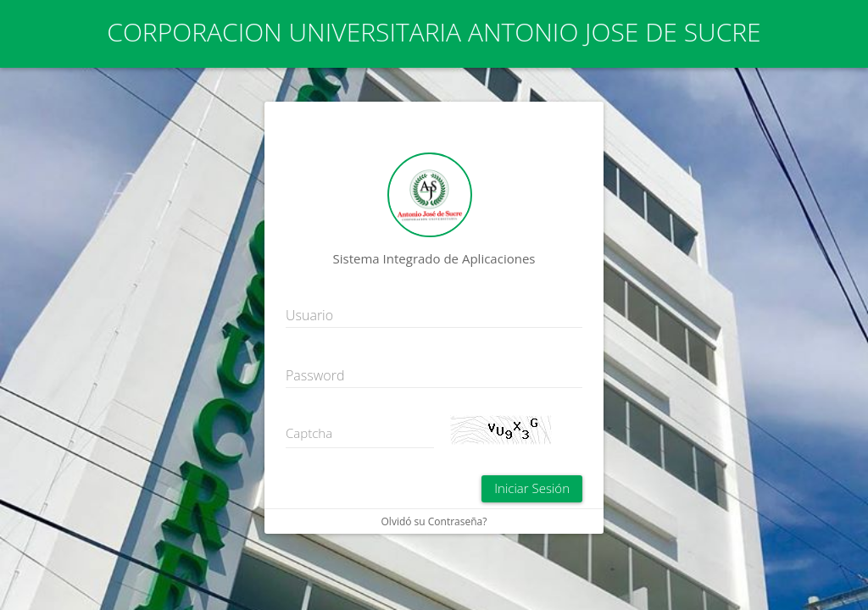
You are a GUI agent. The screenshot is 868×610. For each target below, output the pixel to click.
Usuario (309, 315)
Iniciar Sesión (532, 488)
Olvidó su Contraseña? (434, 521)
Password (315, 375)
